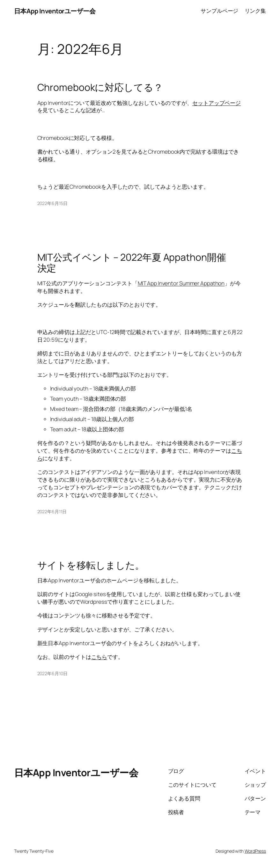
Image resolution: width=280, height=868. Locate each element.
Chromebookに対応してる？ (100, 87)
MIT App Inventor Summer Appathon (181, 283)
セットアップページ (217, 103)
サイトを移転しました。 (91, 565)
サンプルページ (219, 11)
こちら (99, 657)
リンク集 (255, 11)
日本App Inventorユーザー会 (55, 11)
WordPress (255, 851)
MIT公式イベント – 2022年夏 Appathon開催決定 (132, 263)
